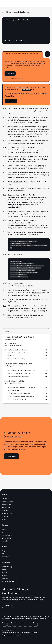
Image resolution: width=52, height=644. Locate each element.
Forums (4, 576)
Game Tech (6, 511)
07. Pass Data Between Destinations (18, 377)
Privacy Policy (7, 539)
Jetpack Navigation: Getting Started (19, 337)
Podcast (5, 573)
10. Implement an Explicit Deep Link (19, 394)
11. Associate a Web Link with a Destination (21, 397)
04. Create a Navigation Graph (17, 359)
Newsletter (5, 579)
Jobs (4, 533)
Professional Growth (8, 514)
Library (4, 520)
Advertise (5, 542)
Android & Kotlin (8, 502)
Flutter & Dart (6, 505)
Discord (5, 570)
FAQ (4, 554)
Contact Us (6, 557)
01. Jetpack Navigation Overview (18, 351)
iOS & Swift (6, 499)
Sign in (20, 78)
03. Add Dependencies (14, 356)
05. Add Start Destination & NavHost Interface (22, 371)
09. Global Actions (13, 391)
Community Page (7, 567)
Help (4, 551)
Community (6, 517)
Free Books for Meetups (9, 582)
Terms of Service (7, 536)
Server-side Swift (7, 508)
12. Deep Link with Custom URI (18, 400)
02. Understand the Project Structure (19, 353)
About (4, 530)
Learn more (10, 73)
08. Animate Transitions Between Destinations (22, 388)
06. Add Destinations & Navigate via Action (21, 374)
